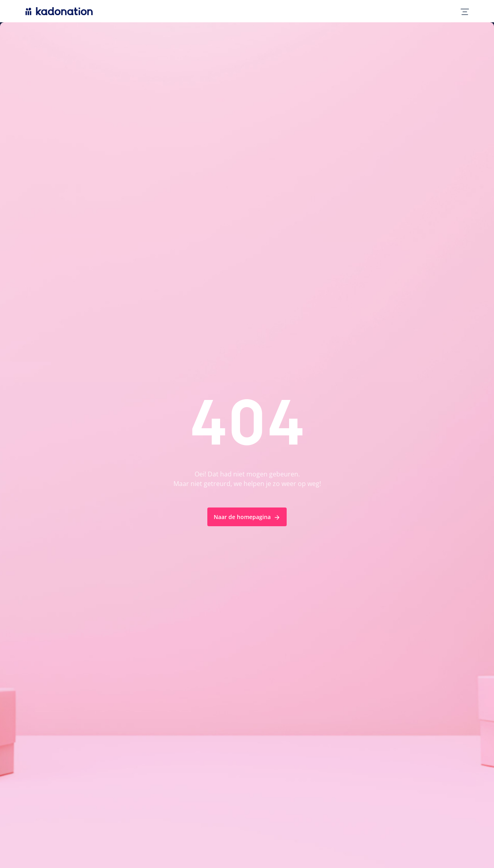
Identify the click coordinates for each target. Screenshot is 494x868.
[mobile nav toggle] (462, 11)
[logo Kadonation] (59, 11)
